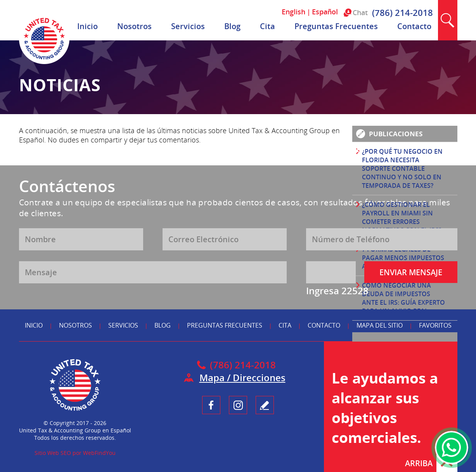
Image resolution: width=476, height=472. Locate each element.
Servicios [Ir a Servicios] (188, 26)
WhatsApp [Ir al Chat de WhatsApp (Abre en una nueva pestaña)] (452, 448)
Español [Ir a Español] (325, 12)
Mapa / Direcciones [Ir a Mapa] (242, 377)
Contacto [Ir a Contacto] (414, 26)
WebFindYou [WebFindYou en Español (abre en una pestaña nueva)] (99, 453)
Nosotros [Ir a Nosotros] (134, 26)
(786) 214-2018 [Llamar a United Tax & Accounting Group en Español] (402, 12)
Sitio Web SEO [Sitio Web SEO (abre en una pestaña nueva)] (53, 453)
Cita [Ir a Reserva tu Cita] (267, 26)
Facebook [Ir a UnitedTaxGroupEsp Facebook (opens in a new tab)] (211, 405)
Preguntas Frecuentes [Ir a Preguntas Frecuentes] (336, 26)
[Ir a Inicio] (44, 62)
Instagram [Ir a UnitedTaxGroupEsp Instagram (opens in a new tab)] (238, 405)
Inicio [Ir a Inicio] (87, 26)
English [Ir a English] (293, 12)
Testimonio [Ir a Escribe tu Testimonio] (265, 405)
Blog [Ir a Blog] (232, 26)
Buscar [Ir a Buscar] (448, 20)
